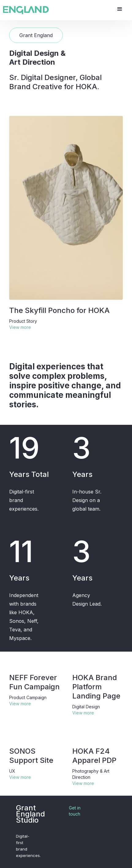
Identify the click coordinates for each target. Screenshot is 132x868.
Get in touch (75, 811)
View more (20, 327)
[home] (26, 10)
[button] (120, 9)
